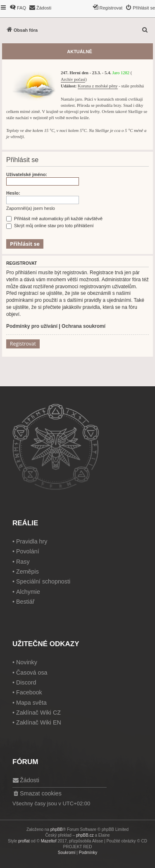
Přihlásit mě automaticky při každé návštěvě (54, 219)
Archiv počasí (73, 79)
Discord (26, 682)
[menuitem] (18, 8)
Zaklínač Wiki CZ (38, 713)
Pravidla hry (32, 541)
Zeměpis (27, 572)
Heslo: (13, 193)
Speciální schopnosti (43, 581)
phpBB (57, 829)
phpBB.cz (85, 835)
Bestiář (25, 602)
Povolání (28, 551)
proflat (24, 841)
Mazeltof (49, 841)
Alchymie (28, 592)
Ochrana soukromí (83, 326)
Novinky (27, 662)
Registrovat (23, 344)
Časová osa (32, 673)
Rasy (23, 562)
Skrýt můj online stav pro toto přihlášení (50, 226)
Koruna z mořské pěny (98, 86)
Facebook (29, 692)
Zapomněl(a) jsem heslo (31, 208)
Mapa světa (31, 703)
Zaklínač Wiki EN (39, 722)
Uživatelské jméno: (27, 174)
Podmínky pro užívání (32, 326)
